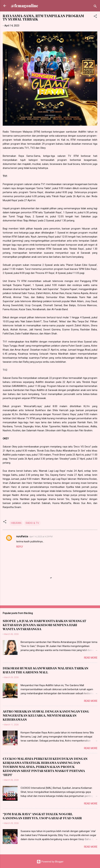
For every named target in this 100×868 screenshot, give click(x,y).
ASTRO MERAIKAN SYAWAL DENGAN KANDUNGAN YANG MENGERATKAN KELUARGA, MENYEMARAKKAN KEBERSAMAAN (46, 715)
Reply (20, 547)
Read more (91, 658)
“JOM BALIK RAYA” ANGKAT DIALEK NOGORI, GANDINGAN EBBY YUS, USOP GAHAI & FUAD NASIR (42, 816)
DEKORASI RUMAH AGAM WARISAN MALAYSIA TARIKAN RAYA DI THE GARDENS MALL (46, 670)
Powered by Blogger (50, 862)
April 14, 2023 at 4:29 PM (41, 537)
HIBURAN (16, 523)
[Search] (95, 7)
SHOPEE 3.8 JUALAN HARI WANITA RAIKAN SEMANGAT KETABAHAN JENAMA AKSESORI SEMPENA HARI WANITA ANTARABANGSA (44, 625)
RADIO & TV (32, 523)
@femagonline (24, 6)
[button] (95, 17)
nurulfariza (22, 536)
